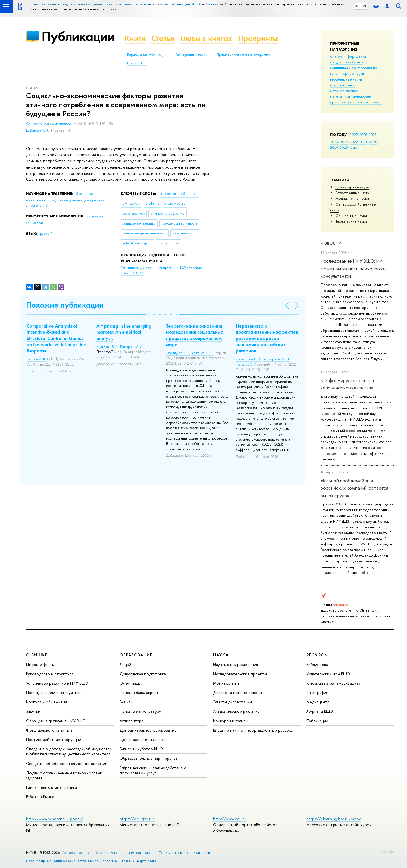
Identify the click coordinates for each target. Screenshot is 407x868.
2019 (334, 147)
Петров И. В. (36, 359)
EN (364, 6)
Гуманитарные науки (352, 187)
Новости (331, 243)
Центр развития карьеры (142, 739)
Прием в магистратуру (140, 711)
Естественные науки (353, 193)
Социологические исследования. (52, 124)
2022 (354, 142)
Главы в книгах (206, 38)
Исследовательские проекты (240, 674)
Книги (135, 38)
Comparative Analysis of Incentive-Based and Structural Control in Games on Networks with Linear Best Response (57, 338)
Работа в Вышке (40, 797)
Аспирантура (131, 721)
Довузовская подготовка (143, 674)
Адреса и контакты (78, 853)
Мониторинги (226, 683)
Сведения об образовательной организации (67, 763)
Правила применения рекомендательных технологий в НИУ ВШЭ (80, 861)
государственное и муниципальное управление (354, 65)
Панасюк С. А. (246, 365)
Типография (317, 693)
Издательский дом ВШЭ (328, 674)
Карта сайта (147, 861)
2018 (344, 147)
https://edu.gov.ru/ (137, 819)
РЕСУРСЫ (317, 655)
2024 (334, 142)
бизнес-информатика (348, 56)
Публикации (78, 36)
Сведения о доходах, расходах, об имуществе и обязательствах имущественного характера (69, 751)
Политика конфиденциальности (184, 853)
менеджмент (362, 96)
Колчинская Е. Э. (248, 359)
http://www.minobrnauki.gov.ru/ (55, 819)
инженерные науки (346, 79)
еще (354, 147)
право (335, 102)
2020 (373, 142)
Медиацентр (318, 702)
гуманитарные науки (347, 73)
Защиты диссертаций (232, 702)
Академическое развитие (236, 711)
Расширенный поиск (191, 55)
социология (352, 102)
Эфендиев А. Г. (178, 353)
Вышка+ (126, 702)
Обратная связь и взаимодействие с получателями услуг (153, 770)
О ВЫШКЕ (37, 655)
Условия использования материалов (126, 853)
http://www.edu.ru (230, 819)
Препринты (258, 38)
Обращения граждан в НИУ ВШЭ (56, 721)
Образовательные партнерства (149, 758)
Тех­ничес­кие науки (351, 221)
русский (46, 234)
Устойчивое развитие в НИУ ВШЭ (57, 683)
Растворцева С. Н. (276, 359)
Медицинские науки (352, 198)
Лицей (125, 665)
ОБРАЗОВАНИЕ (136, 655)
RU (357, 6)
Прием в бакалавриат (139, 693)
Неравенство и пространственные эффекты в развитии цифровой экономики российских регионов (267, 338)
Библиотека (317, 665)
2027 (354, 135)
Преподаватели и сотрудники (54, 693)
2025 (373, 135)
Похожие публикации (65, 305)
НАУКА (221, 655)
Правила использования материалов (243, 55)
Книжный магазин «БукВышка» (334, 683)
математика (340, 96)
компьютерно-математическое (344, 88)
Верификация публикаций (147, 55)
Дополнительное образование (148, 730)
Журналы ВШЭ (320, 711)
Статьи (163, 38)
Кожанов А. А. (202, 353)
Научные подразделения (236, 665)
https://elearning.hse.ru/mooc (334, 819)
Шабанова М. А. (38, 130)
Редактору (387, 852)
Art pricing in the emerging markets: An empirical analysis (124, 332)
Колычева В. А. (107, 347)
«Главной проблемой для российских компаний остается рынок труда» (354, 488)
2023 (344, 142)
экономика (373, 102)
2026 (363, 135)
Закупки (33, 711)
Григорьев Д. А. (132, 347)
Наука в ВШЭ (137, 63)
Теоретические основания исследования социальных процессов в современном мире (195, 335)
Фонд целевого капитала (49, 730)
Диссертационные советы (238, 693)
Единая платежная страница (52, 787)
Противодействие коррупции (54, 739)
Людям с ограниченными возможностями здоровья (64, 775)
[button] (148, 315)
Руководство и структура (50, 674)
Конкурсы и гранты (231, 721)
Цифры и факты (40, 665)
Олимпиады (130, 683)
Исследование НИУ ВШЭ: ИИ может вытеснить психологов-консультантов (353, 268)
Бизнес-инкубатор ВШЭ (141, 749)
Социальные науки (351, 216)
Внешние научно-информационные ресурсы (253, 730)
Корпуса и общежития (46, 702)
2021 (363, 142)
